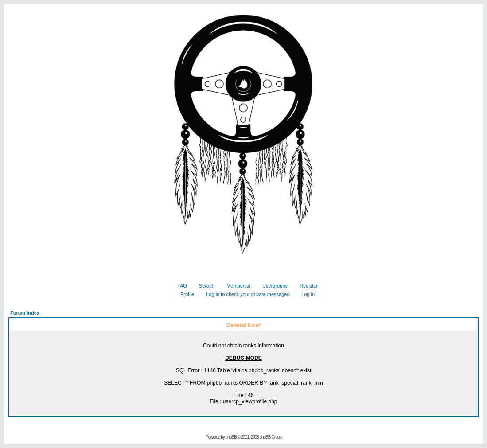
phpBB (231, 437)
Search (203, 286)
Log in (305, 294)
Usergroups (272, 286)
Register (305, 286)
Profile (184, 294)
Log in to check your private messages (244, 294)
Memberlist (235, 286)
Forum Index (25, 313)
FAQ (179, 286)
